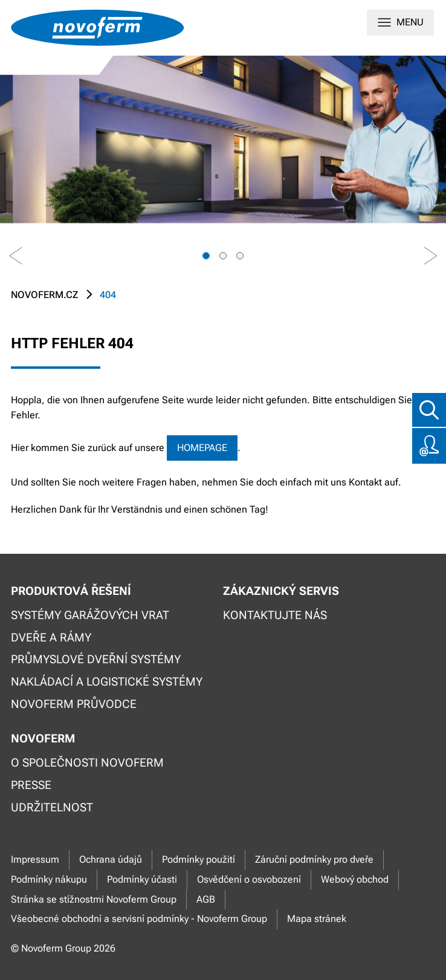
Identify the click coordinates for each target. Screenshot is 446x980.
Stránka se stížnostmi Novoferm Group (94, 899)
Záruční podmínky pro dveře (314, 859)
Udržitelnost (52, 807)
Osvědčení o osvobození (249, 879)
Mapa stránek (317, 919)
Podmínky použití (199, 859)
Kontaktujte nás (275, 615)
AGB (206, 899)
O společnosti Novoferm (87, 763)
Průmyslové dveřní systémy (96, 659)
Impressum (35, 859)
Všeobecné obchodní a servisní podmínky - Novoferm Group (139, 919)
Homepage (202, 448)
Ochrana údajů (111, 859)
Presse (31, 785)
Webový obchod (355, 879)
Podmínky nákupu (49, 879)
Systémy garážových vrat (90, 615)
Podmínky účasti (142, 879)
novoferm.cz (44, 295)
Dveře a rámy (51, 638)
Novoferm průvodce (74, 704)
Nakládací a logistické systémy (107, 682)
